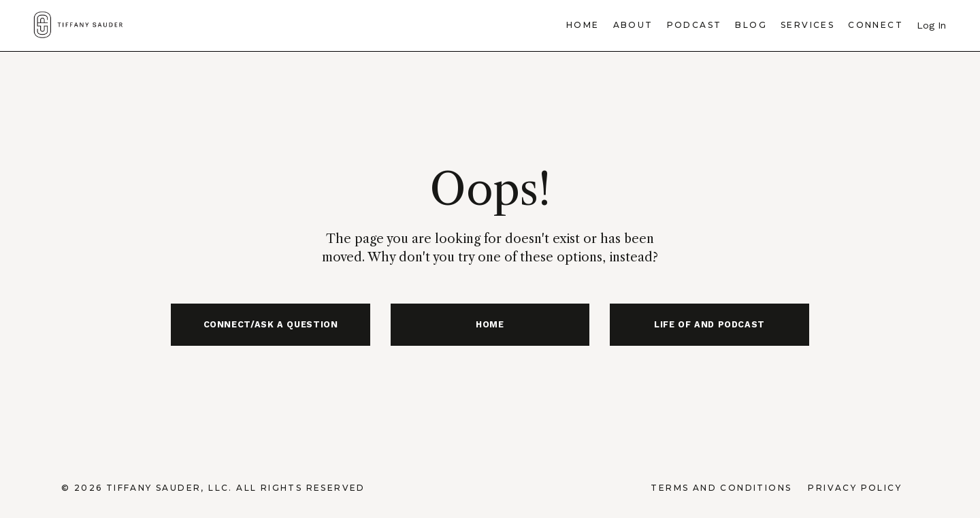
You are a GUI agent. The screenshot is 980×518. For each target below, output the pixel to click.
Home (583, 25)
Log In (931, 25)
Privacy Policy (855, 488)
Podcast (695, 25)
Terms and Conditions (721, 488)
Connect (876, 25)
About (633, 25)
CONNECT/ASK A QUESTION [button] (271, 324)
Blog (751, 25)
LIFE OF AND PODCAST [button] (709, 324)
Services (807, 25)
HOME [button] (490, 324)
